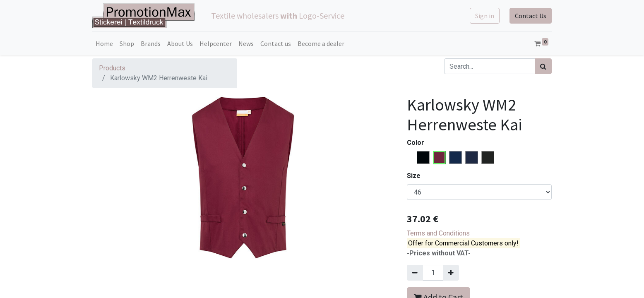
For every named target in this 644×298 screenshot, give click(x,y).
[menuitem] (104, 43)
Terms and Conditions (438, 233)
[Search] (543, 66)
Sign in (485, 16)
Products (112, 68)
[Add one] (451, 273)
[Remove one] (415, 273)
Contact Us (531, 16)
